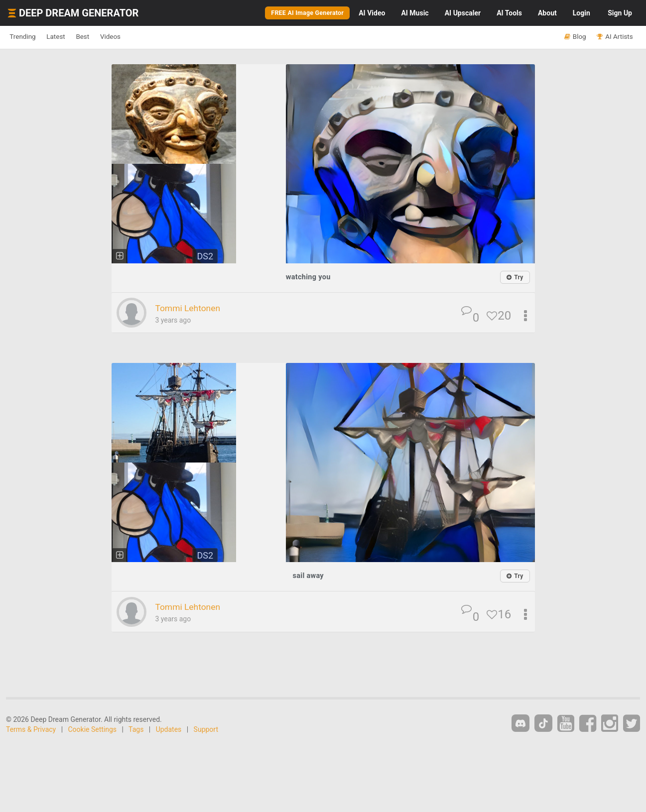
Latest (70, 37)
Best (106, 37)
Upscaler (463, 13)
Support (206, 729)
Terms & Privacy (31, 729)
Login (581, 13)
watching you (308, 277)
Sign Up (620, 13)
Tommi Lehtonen (195, 308)
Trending (28, 37)
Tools (509, 13)
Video (372, 13)
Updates (169, 729)
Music (415, 13)
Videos (143, 37)
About (547, 13)
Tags (136, 729)
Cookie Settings (93, 729)
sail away (308, 575)
